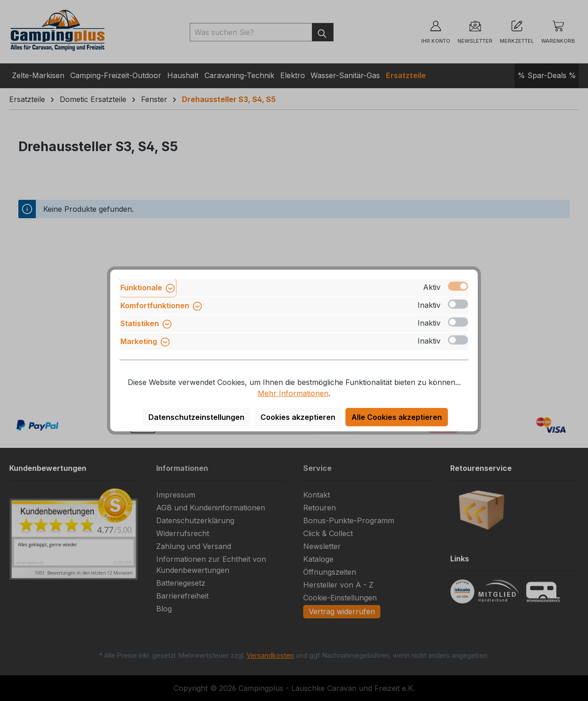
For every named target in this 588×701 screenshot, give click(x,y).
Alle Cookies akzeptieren (397, 417)
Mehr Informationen (293, 393)
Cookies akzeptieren (298, 417)
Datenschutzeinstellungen (196, 417)
